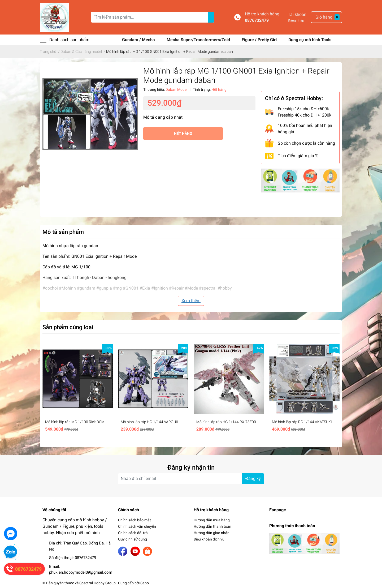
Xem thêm (191, 301)
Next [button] (336, 389)
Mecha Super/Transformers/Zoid (199, 40)
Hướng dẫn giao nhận (212, 533)
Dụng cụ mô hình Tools (310, 40)
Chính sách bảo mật (134, 520)
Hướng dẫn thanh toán (212, 526)
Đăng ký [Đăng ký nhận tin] (253, 478)
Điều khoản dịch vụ (209, 539)
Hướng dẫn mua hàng (212, 520)
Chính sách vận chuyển (137, 526)
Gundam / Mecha (139, 40)
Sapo (145, 583)
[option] (78, 389)
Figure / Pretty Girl (260, 40)
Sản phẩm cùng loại (68, 327)
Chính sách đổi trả (133, 533)
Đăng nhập (296, 20)
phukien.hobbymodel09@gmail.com (81, 572)
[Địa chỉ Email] (191, 479)
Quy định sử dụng (133, 539)
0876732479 (257, 20)
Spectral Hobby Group (97, 583)
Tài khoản (297, 14)
